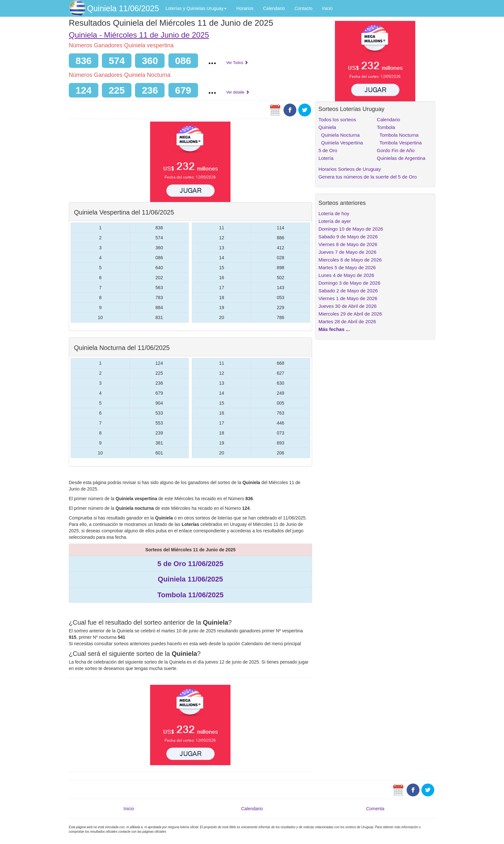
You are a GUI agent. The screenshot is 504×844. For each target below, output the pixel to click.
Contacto (303, 8)
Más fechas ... (334, 329)
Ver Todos (237, 63)
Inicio (327, 8)
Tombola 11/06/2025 (190, 595)
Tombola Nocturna (398, 135)
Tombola (386, 127)
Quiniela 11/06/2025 (123, 8)
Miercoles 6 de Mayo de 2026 (350, 260)
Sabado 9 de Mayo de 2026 (348, 237)
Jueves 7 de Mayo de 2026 (347, 252)
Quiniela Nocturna (339, 135)
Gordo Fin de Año (396, 150)
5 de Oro (328, 150)
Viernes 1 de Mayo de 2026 (348, 298)
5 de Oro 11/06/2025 (190, 564)
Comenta (375, 809)
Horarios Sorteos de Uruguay (350, 169)
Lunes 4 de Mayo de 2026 (346, 275)
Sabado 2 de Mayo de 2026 (348, 291)
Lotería (326, 158)
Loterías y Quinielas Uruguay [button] (196, 8)
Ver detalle (238, 92)
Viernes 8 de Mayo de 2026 (348, 244)
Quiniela (327, 127)
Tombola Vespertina (399, 143)
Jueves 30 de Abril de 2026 (348, 306)
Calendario (274, 8)
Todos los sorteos (337, 119)
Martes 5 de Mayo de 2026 (347, 267)
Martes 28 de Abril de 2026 (347, 321)
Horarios (245, 8)
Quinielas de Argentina (401, 158)
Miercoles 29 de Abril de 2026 (350, 314)
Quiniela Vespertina (341, 143)
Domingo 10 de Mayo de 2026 (351, 229)
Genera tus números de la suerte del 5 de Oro (368, 177)
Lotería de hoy (334, 213)
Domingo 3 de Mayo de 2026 (350, 283)
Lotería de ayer (335, 221)
